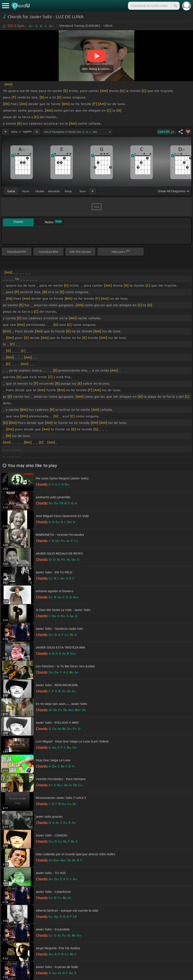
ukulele (40, 191)
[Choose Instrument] (92, 191)
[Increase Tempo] (37, 132)
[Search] (175, 6)
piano (26, 191)
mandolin (54, 191)
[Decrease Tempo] (6, 132)
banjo (68, 191)
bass (83, 191)
